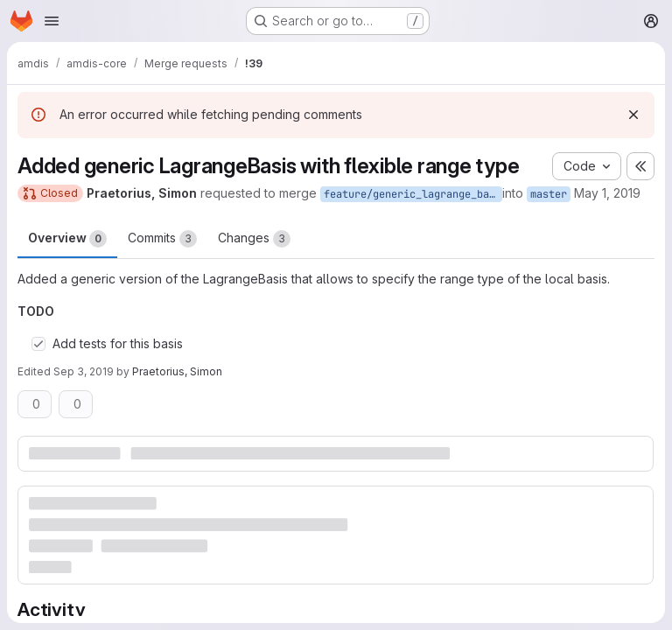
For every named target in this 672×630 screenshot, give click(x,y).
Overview (67, 239)
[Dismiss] (633, 115)
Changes (254, 239)
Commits (162, 239)
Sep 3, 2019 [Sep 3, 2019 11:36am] (84, 371)
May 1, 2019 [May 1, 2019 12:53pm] (607, 193)
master (549, 194)
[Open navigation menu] (52, 21)
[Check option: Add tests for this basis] (38, 344)
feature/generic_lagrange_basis (413, 194)
